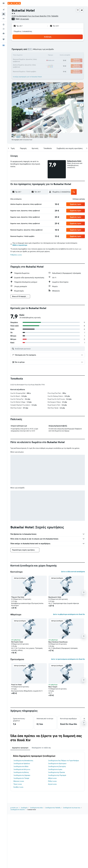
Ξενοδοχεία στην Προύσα (56, 772)
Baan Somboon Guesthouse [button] (58, 642)
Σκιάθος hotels (18, 787)
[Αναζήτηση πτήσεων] (4, 10)
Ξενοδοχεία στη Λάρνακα (22, 775)
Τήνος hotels (18, 784)
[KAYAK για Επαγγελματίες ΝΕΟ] (4, 33)
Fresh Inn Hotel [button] (16, 685)
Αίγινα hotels (52, 784)
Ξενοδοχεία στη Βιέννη (21, 772)
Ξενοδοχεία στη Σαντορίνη (57, 766)
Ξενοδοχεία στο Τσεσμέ (21, 778)
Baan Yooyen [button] (53, 687)
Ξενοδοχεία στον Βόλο (21, 766)
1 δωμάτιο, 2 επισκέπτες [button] (23, 31)
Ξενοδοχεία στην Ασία (36, 808)
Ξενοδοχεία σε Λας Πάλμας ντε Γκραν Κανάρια (63, 761)
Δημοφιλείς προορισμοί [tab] (20, 748)
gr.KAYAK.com (14, 808)
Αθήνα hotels (52, 778)
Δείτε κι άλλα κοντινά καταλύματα (73, 572)
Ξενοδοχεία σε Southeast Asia (72, 808)
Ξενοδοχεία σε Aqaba (55, 769)
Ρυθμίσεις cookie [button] (16, 255)
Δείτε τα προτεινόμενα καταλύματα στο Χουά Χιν (68, 659)
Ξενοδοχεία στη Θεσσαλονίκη (23, 761)
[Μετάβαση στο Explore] (4, 25)
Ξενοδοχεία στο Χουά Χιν (18, 810)
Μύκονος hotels (19, 781)
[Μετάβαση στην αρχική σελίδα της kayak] (14, 3)
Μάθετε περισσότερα (20, 245)
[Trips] (4, 39)
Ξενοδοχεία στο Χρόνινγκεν (57, 764)
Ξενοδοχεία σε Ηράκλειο (22, 764)
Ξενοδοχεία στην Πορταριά (57, 775)
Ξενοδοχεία (24, 808)
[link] (57, 204)
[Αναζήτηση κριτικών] (49, 349)
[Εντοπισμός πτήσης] (4, 29)
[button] (4, 3)
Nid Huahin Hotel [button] (17, 642)
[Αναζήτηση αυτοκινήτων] (4, 19)
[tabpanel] (48, 772)
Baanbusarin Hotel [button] (55, 597)
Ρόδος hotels (52, 781)
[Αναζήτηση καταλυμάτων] (4, 14)
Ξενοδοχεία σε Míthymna (22, 769)
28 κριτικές (25, 19)
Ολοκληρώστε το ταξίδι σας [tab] (41, 748)
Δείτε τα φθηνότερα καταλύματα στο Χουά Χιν (69, 614)
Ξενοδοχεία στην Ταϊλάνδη (53, 808)
